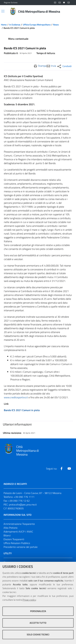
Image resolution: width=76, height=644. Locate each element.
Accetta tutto (38, 623)
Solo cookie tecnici (38, 634)
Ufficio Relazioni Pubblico (17, 543)
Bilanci (7, 535)
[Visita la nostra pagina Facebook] (62, 469)
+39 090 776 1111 (24, 497)
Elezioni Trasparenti (14, 539)
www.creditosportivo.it (16, 397)
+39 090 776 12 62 (19, 501)
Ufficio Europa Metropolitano (37, 25)
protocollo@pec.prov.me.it (23, 505)
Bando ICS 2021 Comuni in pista (22, 410)
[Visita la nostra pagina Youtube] (69, 469)
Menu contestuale (18, 39)
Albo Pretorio (10, 528)
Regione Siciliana (11, 3)
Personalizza (38, 611)
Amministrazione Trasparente (19, 524)
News (56, 25)
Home (4, 25)
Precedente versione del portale (21, 547)
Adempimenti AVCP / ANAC (18, 532)
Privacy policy (29, 600)
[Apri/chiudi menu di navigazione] (3, 11)
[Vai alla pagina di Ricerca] (70, 12)
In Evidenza (15, 25)
